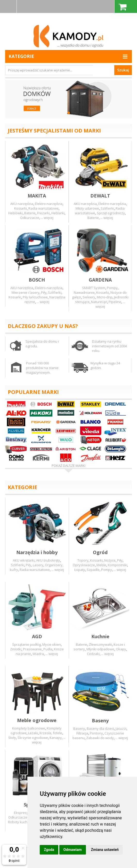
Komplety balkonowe (29, 728)
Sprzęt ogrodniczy (111, 213)
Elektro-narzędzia (49, 204)
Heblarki (58, 213)
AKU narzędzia (22, 204)
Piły (44, 292)
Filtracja (82, 733)
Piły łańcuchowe (35, 297)
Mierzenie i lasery (26, 292)
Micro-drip (105, 297)
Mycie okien (52, 644)
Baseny (79, 729)
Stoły (12, 738)
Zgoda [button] (49, 850)
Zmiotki (16, 649)
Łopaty (80, 570)
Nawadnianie (84, 292)
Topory (83, 560)
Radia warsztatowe (43, 208)
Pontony (96, 733)
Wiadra (38, 654)
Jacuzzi (121, 729)
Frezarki (43, 213)
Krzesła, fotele (51, 733)
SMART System (94, 288)
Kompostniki (118, 565)
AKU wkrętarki (24, 560)
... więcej (47, 218)
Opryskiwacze (84, 565)
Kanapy (56, 738)
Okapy (121, 649)
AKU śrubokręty (48, 560)
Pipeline (115, 302)
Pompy (112, 288)
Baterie (30, 213)
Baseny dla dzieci (100, 729)
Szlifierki (107, 208)
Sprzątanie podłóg (26, 644)
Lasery (38, 565)
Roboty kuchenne (22, 822)
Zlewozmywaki (100, 644)
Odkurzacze (30, 218)
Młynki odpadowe (100, 649)
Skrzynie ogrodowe (33, 738)
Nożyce (110, 560)
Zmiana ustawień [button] (105, 850)
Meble (101, 565)
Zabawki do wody (100, 738)
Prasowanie (32, 649)
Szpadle (93, 570)
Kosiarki (21, 208)
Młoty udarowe (87, 208)
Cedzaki (93, 654)
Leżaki (33, 733)
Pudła (48, 649)
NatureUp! (99, 302)
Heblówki (15, 213)
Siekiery (89, 297)
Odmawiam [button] (73, 850)
